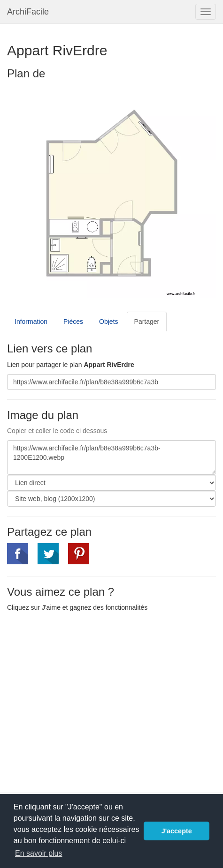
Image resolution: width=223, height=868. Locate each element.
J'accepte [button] (177, 831)
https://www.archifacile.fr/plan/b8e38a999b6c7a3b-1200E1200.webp (111, 457)
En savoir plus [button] (39, 853)
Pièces (73, 322)
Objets (108, 322)
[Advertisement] (86, 715)
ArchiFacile (28, 12)
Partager (147, 322)
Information (31, 322)
